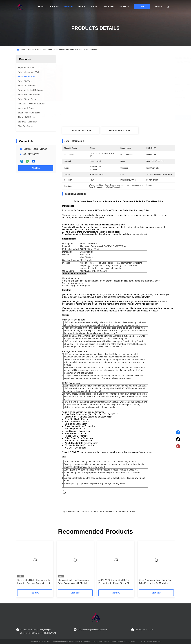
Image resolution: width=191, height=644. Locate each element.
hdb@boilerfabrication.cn (35, 149)
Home (41, 7)
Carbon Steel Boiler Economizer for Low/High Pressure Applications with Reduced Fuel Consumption (34, 582)
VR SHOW (124, 7)
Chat (142, 7)
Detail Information (81, 131)
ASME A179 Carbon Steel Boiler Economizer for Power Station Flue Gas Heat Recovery (115, 582)
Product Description (120, 131)
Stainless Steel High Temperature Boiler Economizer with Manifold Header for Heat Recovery (74, 582)
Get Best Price (133, 117)
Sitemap (33, 641)
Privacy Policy (45, 641)
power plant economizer (102, 512)
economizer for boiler (78, 512)
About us (54, 7)
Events (82, 7)
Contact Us (108, 7)
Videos (94, 7)
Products (68, 7)
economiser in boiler (125, 512)
